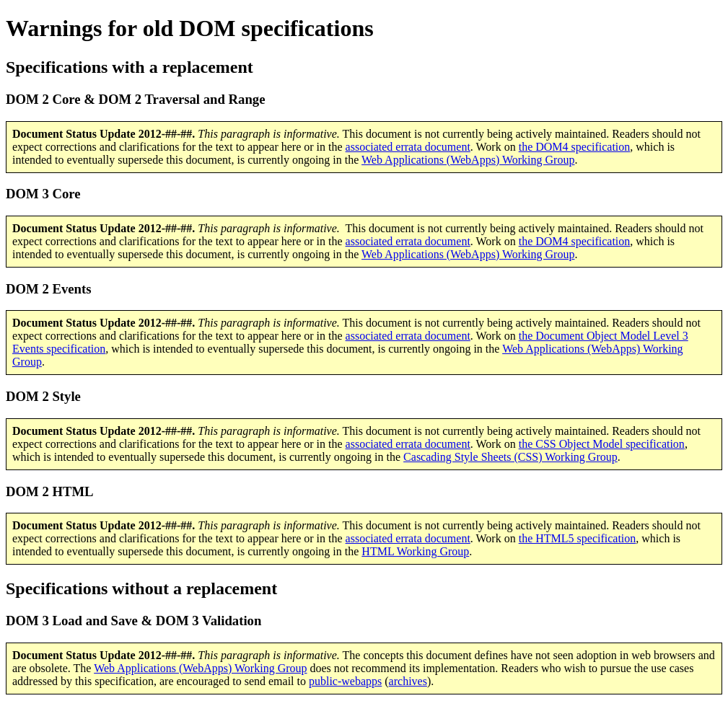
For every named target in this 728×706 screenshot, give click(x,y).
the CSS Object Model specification (602, 444)
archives (408, 681)
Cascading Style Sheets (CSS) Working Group (510, 457)
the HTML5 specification (578, 538)
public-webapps (345, 681)
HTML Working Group (415, 551)
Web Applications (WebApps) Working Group (468, 160)
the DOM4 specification (575, 147)
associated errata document (408, 147)
